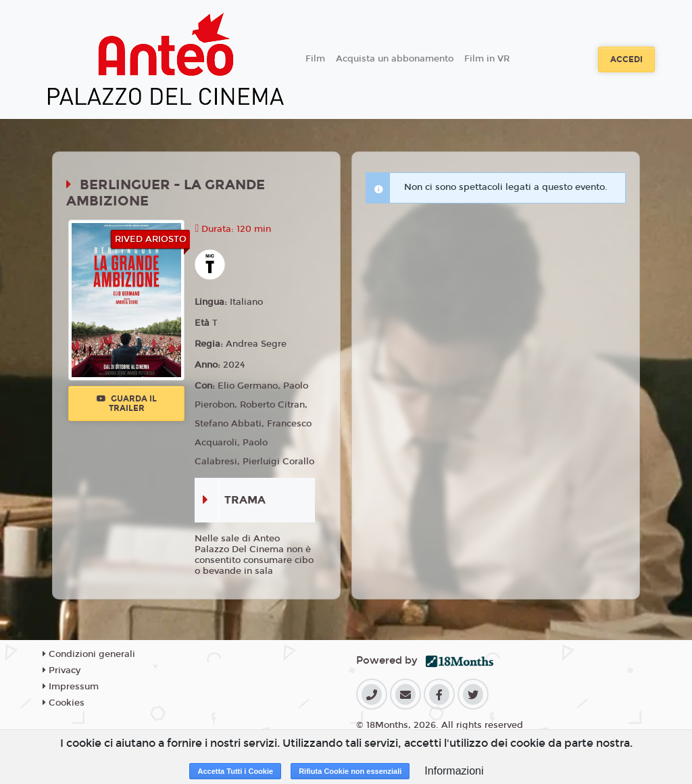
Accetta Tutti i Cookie (235, 771)
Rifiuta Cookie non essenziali (350, 771)
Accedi (626, 59)
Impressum (71, 687)
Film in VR (487, 59)
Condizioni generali (89, 654)
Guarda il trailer (127, 403)
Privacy (61, 670)
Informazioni (454, 771)
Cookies (64, 703)
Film (315, 59)
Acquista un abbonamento (395, 59)
